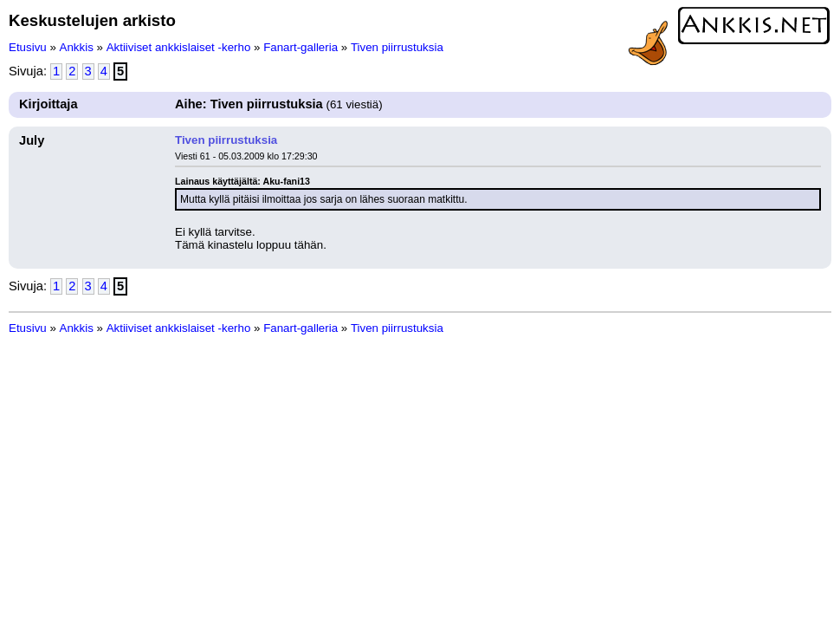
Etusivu (28, 47)
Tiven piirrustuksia (397, 47)
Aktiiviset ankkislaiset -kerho (179, 47)
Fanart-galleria (300, 47)
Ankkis (77, 47)
